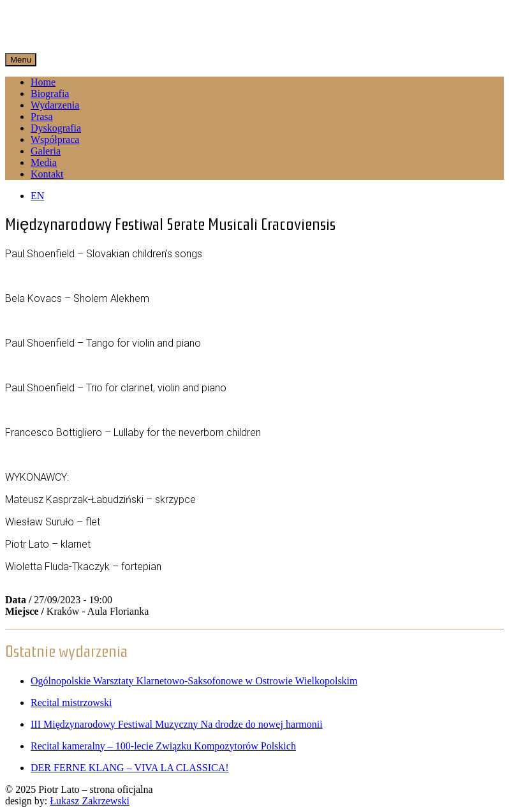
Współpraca (55, 139)
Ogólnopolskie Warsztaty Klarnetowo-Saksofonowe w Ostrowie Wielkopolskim (194, 681)
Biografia (50, 94)
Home (43, 82)
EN (37, 196)
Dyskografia (56, 128)
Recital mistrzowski (71, 703)
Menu (21, 60)
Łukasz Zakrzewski (90, 801)
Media (44, 162)
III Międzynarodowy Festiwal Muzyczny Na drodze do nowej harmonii (177, 724)
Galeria (46, 151)
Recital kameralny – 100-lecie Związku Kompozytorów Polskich (163, 746)
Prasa (42, 117)
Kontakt (47, 174)
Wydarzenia (55, 105)
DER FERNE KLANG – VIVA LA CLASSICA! (130, 768)
